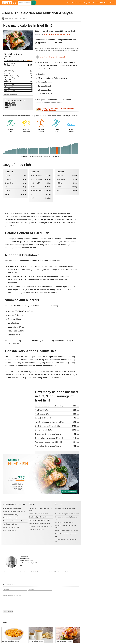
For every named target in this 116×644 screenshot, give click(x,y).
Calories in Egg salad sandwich (39, 517)
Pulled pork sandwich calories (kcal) (14, 512)
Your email (31, 589)
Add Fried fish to (53, 57)
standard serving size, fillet (57, 34)
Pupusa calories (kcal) (10, 518)
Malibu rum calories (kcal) (11, 527)
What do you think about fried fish (12, 596)
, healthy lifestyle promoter (16, 18)
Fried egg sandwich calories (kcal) (14, 521)
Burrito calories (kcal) (10, 530)
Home (3, 8)
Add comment (8, 611)
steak (68, 34)
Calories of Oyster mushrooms (38, 514)
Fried (7, 8)
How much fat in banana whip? (64, 522)
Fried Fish (13, 8)
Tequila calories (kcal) (10, 524)
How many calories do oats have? (65, 508)
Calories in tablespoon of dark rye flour (67, 514)
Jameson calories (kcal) (11, 515)
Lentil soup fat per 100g (36, 529)
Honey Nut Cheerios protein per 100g (41, 526)
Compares (80, 3)
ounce (46, 34)
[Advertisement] (18, 403)
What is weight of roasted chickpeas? (66, 531)
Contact (112, 3)
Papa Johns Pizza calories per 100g (40, 520)
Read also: (58, 109)
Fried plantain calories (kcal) (12, 508)
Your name (6, 589)
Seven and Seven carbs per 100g (39, 523)
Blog (85, 3)
